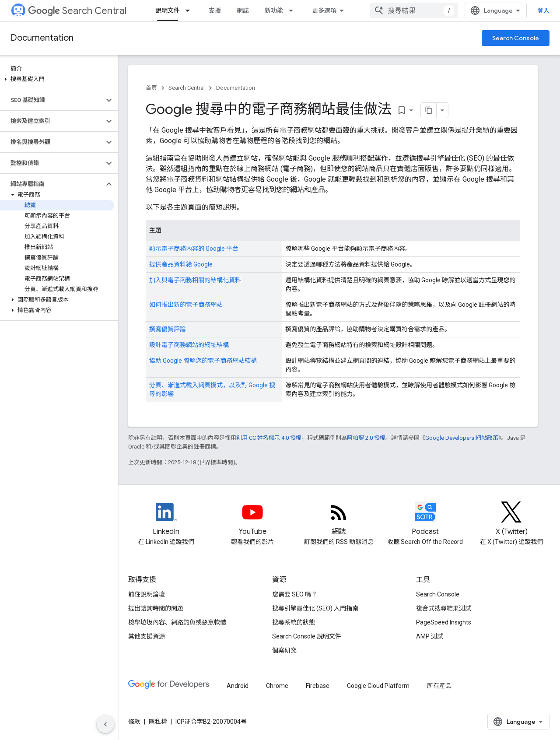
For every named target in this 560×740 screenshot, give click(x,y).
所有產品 (439, 686)
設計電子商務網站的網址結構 (189, 345)
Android (238, 686)
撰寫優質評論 (168, 329)
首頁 (151, 88)
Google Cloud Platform (378, 686)
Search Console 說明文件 (307, 636)
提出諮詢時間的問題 (156, 608)
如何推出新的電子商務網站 (186, 305)
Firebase (318, 686)
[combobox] (414, 11)
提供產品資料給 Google (181, 264)
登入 (543, 11)
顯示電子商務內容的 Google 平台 (194, 249)
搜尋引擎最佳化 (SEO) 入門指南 (315, 608)
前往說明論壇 (147, 594)
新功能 (274, 11)
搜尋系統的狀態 (294, 622)
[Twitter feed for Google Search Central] (512, 519)
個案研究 (284, 650)
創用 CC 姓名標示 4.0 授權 (269, 438)
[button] (57, 79)
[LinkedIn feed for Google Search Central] (166, 519)
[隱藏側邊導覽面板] (105, 724)
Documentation (42, 38)
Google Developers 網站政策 (462, 438)
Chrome (277, 686)
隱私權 (158, 722)
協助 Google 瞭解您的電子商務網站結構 (203, 361)
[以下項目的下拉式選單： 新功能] (294, 11)
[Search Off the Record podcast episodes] (425, 519)
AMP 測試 (430, 636)
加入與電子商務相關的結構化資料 (195, 280)
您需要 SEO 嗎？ (295, 594)
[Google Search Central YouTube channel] (252, 519)
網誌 (243, 11)
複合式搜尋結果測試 (444, 608)
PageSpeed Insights (444, 622)
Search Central (77, 11)
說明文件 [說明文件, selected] (168, 11)
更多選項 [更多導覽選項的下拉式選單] (324, 11)
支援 (215, 11)
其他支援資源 (147, 636)
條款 (134, 722)
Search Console (516, 38)
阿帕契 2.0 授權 (366, 438)
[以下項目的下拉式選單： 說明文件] (190, 11)
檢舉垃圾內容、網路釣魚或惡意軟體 (177, 622)
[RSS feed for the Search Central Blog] (339, 519)
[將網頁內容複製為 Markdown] (429, 110)
